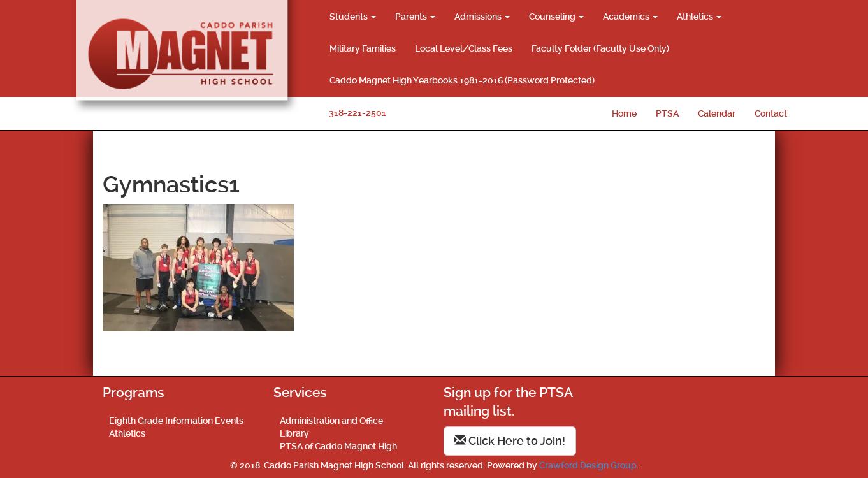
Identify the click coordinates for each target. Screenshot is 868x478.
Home (624, 113)
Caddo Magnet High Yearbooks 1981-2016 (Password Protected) (462, 80)
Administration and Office (331, 421)
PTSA (667, 113)
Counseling (556, 17)
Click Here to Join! (510, 441)
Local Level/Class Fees (464, 48)
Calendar (717, 113)
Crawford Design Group (588, 465)
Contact (771, 113)
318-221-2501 (358, 113)
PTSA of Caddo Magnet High (338, 446)
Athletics (699, 17)
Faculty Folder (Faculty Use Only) (600, 48)
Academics (630, 17)
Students (353, 17)
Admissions (482, 17)
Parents (415, 17)
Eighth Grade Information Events (176, 421)
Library (294, 433)
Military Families (363, 48)
